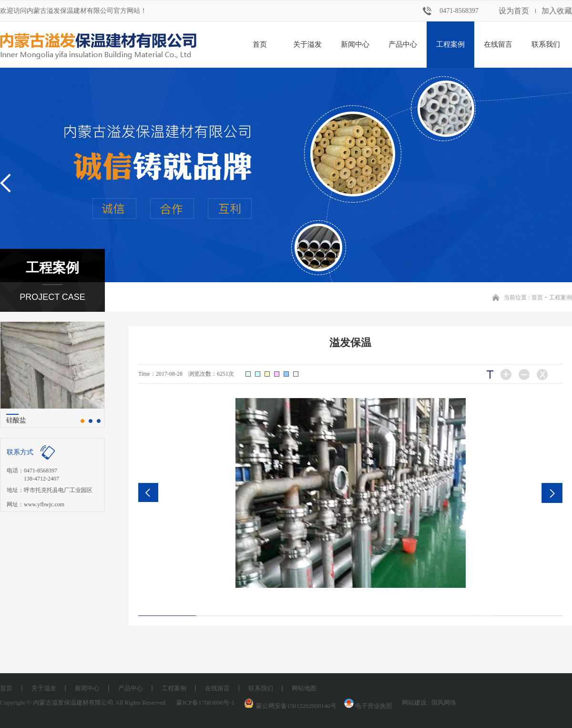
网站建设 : (417, 702)
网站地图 (304, 688)
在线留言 (498, 44)
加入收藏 (557, 11)
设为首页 (514, 11)
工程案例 (450, 44)
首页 (260, 44)
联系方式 (20, 452)
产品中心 (403, 44)
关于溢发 (307, 44)
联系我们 (546, 44)
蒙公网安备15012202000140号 (296, 706)
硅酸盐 (16, 420)
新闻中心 (355, 44)
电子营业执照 (368, 706)
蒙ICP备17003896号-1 (205, 702)
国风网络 (444, 702)
